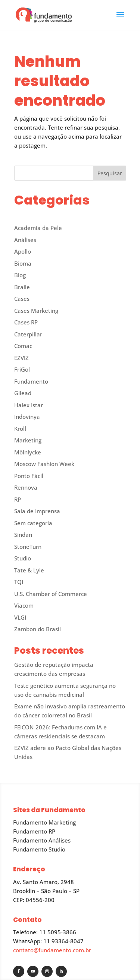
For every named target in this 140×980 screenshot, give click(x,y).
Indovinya (27, 417)
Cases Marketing (36, 311)
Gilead (23, 393)
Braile (22, 287)
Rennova (26, 487)
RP (18, 499)
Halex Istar (29, 405)
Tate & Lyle (29, 570)
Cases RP (26, 322)
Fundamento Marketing (44, 822)
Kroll (20, 429)
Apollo (23, 251)
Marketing (28, 440)
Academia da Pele (38, 228)
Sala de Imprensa (37, 511)
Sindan (23, 535)
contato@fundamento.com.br (52, 950)
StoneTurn (28, 547)
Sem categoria (33, 523)
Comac (23, 346)
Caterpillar (28, 334)
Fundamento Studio (39, 849)
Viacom (24, 605)
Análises (25, 240)
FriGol (22, 369)
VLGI (20, 617)
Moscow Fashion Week (44, 464)
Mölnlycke (28, 452)
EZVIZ (21, 358)
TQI (19, 582)
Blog (20, 275)
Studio (23, 558)
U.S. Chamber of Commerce (51, 594)
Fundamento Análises (42, 840)
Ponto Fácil (29, 476)
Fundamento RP (34, 831)
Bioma (23, 263)
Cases (22, 299)
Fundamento (31, 381)
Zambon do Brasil (38, 629)
